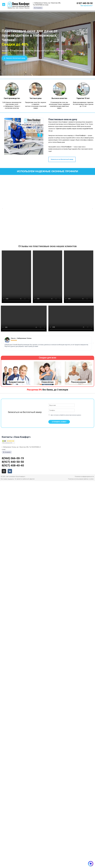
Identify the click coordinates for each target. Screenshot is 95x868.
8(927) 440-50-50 (13, 462)
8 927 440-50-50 (85, 3)
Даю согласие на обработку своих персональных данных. (66, 415)
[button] (4, 4)
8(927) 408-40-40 (13, 465)
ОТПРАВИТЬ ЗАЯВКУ (59, 422)
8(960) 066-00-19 (13, 458)
